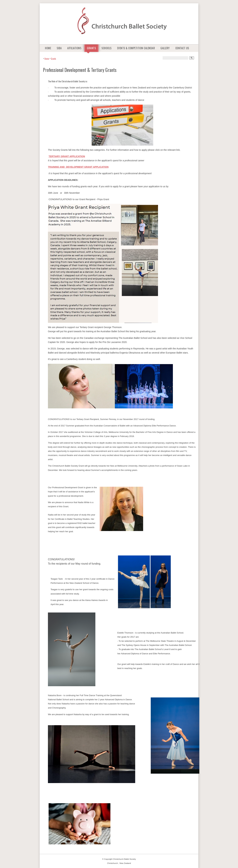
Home (48, 48)
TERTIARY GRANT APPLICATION (67, 156)
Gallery (165, 48)
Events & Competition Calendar (136, 48)
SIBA (59, 48)
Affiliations (74, 48)
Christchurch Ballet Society (124, 859)
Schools (107, 48)
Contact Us (182, 48)
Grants (91, 48)
